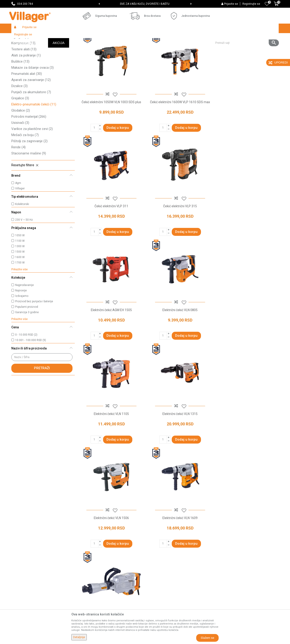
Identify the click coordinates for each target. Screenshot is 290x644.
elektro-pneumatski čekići (112, 482)
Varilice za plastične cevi (32, 162)
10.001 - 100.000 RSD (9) (31, 373)
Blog (82, 566)
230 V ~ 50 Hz (24, 253)
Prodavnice (87, 527)
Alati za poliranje (26, 88)
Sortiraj (175, 47)
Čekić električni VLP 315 (111, 238)
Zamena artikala (159, 591)
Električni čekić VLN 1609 (111, 444)
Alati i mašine (69, 38)
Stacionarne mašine (29, 186)
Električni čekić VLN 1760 (179, 444)
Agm (18, 216)
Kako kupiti (155, 534)
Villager (20, 222)
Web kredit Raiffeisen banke (167, 566)
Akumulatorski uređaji (30, 64)
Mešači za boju (25, 168)
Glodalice (21, 144)
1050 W (20, 268)
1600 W (20, 290)
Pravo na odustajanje (162, 572)
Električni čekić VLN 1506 (247, 341)
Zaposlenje (87, 534)
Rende (18, 180)
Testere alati (24, 82)
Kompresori (23, 76)
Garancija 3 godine (27, 345)
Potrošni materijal (29, 150)
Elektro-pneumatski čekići (34, 137)
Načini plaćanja (158, 553)
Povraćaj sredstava (161, 585)
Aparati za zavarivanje (31, 113)
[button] (245, 28)
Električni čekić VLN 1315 (179, 341)
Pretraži (42, 401)
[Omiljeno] (267, 4)
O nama (85, 521)
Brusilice (21, 58)
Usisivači (20, 156)
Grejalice (20, 131)
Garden (53, 38)
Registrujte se (251, 4)
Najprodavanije (24, 318)
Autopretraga (153, 47)
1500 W (20, 285)
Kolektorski (22, 237)
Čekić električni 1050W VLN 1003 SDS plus (111, 134)
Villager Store (20, 38)
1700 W (20, 296)
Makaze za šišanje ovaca (33, 101)
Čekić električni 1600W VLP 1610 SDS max (179, 134)
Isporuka (153, 540)
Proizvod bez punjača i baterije (34, 334)
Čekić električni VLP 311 (247, 134)
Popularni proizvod (27, 340)
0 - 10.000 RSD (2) (26, 368)
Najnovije (21, 324)
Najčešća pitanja (91, 553)
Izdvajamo (22, 329)
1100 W (20, 274)
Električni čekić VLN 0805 (247, 238)
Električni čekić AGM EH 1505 (179, 238)
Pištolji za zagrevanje (29, 174)
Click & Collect (157, 546)
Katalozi (85, 559)
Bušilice (20, 95)
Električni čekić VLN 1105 (111, 341)
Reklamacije (156, 578)
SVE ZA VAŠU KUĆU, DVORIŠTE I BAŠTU (145, 4)
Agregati (20, 70)
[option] (145, 4)
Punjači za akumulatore (31, 125)
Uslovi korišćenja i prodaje (166, 521)
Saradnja (86, 540)
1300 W (20, 279)
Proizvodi (38, 38)
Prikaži (218, 47)
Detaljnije (79, 637)
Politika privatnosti (160, 527)
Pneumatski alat (27, 107)
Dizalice (19, 119)
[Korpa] (276, 6)
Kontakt (85, 546)
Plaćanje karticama (161, 559)
